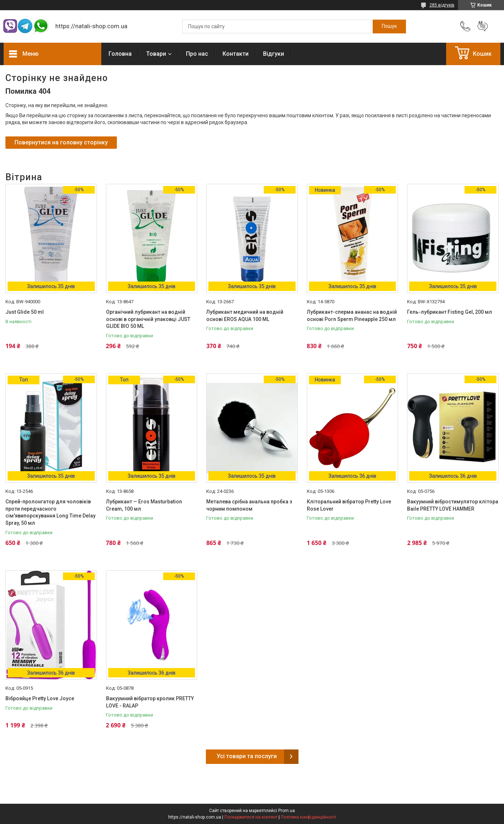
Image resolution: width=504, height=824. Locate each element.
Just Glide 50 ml (25, 312)
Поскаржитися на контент (251, 817)
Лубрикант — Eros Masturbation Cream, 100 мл (144, 505)
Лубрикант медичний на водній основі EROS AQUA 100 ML (245, 316)
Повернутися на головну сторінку (61, 142)
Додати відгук (483, 26)
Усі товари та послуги (247, 756)
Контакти (236, 54)
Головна (120, 54)
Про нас (197, 54)
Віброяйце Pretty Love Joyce (40, 698)
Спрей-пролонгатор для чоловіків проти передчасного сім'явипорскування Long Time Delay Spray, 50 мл (50, 512)
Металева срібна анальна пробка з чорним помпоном (249, 505)
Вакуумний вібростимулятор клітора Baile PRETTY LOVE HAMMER (453, 505)
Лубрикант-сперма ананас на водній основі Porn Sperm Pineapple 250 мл (352, 316)
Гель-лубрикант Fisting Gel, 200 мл (450, 312)
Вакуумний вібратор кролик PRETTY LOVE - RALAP (150, 702)
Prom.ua (287, 811)
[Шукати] (389, 26)
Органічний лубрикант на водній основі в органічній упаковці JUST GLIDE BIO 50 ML (148, 319)
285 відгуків (442, 5)
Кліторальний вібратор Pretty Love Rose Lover (349, 505)
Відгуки (274, 54)
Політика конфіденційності (308, 817)
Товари (156, 54)
